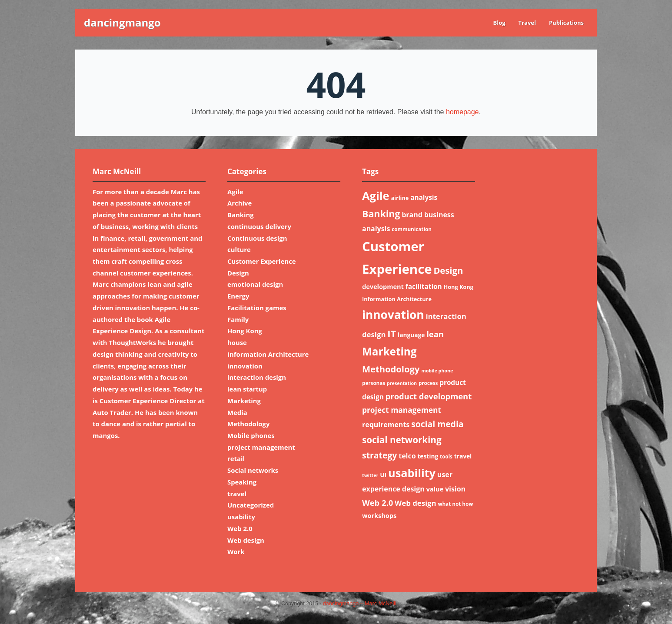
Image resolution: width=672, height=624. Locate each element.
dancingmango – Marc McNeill (360, 604)
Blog (499, 23)
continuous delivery (259, 226)
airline (400, 198)
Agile (235, 192)
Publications (566, 23)
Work (236, 551)
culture (239, 249)
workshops (379, 515)
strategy (379, 455)
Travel (527, 23)
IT (392, 334)
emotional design (255, 284)
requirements (386, 425)
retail (236, 458)
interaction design (257, 377)
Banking (241, 215)
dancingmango (122, 22)
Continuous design (257, 238)
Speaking (242, 482)
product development (429, 396)
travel (237, 494)
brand (412, 215)
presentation (402, 383)
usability (241, 517)
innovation (245, 366)
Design (238, 273)
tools (446, 456)
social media (437, 424)
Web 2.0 (240, 528)
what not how (455, 504)
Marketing (244, 401)
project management (261, 447)
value (435, 489)
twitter (370, 475)
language (411, 335)
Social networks (253, 470)
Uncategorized (251, 505)
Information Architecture (268, 354)
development (383, 286)
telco (407, 456)
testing (428, 456)
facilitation (424, 286)
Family (238, 319)
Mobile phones (251, 435)
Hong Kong (245, 331)
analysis (424, 197)
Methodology (248, 424)
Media (237, 412)
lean (435, 334)
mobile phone (437, 371)
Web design (246, 540)
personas (374, 383)
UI (383, 475)
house (237, 342)
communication (412, 229)
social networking (402, 440)
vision (455, 489)
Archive (240, 203)
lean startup (247, 389)
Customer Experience (262, 261)
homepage (462, 112)
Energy (238, 296)
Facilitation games (257, 308)
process (428, 383)
